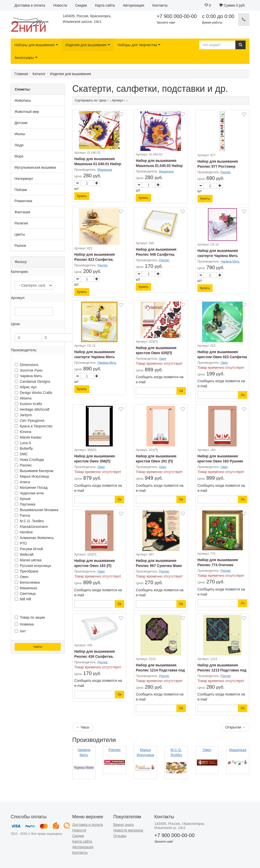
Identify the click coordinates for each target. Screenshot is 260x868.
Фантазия (22, 212)
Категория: (20, 272)
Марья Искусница (32, 476)
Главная (21, 74)
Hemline (24, 532)
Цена (102, 100)
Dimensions (27, 365)
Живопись (23, 100)
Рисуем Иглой (29, 549)
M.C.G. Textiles (29, 521)
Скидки (81, 5)
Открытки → (235, 727)
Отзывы (120, 836)
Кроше (23, 499)
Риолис (23, 465)
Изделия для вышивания (86, 45)
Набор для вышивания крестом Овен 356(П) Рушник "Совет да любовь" (99, 461)
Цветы (20, 234)
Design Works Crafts (34, 393)
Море (19, 156)
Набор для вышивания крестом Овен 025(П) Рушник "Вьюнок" (156, 353)
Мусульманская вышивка (35, 167)
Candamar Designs (32, 381)
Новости (60, 5)
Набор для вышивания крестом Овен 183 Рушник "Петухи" (220, 461)
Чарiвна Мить (28, 376)
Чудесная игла (29, 493)
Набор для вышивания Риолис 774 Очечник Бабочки (218, 565)
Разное (20, 246)
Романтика (23, 201)
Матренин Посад (31, 488)
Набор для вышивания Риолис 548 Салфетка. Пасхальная (156, 254)
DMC (21, 454)
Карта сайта (105, 5)
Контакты (160, 5)
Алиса (22, 482)
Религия (21, 223)
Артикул (117, 100)
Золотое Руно (29, 370)
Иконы (20, 134)
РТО (21, 543)
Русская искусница (33, 566)
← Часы (83, 727)
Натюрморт (24, 179)
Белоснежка (27, 582)
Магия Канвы (28, 437)
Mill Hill (23, 599)
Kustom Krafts (28, 404)
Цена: (16, 324)
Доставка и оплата (30, 5)
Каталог (39, 74)
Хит (20, 631)
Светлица (25, 594)
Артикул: (18, 298)
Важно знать (124, 825)
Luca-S (23, 443)
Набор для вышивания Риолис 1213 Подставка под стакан (222, 670)
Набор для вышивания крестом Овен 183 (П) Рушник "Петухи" (95, 566)
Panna (22, 515)
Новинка (24, 624)
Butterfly (24, 448)
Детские (21, 123)
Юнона (23, 432)
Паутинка (25, 504)
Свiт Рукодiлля (29, 421)
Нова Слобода (29, 460)
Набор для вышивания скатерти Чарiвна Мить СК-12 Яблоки (95, 357)
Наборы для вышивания (35, 45)
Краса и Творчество (34, 426)
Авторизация (134, 5)
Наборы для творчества (137, 45)
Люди (19, 145)
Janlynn (23, 415)
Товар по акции (30, 617)
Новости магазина (128, 830)
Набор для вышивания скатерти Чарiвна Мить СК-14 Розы (218, 256)
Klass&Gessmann (31, 527)
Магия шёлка (28, 560)
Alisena (23, 398)
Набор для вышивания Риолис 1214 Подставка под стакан (160, 670)
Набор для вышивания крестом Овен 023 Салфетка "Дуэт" (222, 357)
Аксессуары (24, 58)
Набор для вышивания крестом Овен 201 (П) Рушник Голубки (156, 461)
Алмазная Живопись (34, 538)
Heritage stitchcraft (32, 409)
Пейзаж (21, 190)
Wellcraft (24, 554)
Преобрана (27, 571)
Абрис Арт (26, 387)
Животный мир (27, 112)
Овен (22, 577)
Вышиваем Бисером (34, 471)
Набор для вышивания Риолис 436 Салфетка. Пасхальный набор (95, 656)
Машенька (26, 588)
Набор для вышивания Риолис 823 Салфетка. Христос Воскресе (95, 259)
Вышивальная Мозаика (37, 510)
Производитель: (24, 350)
